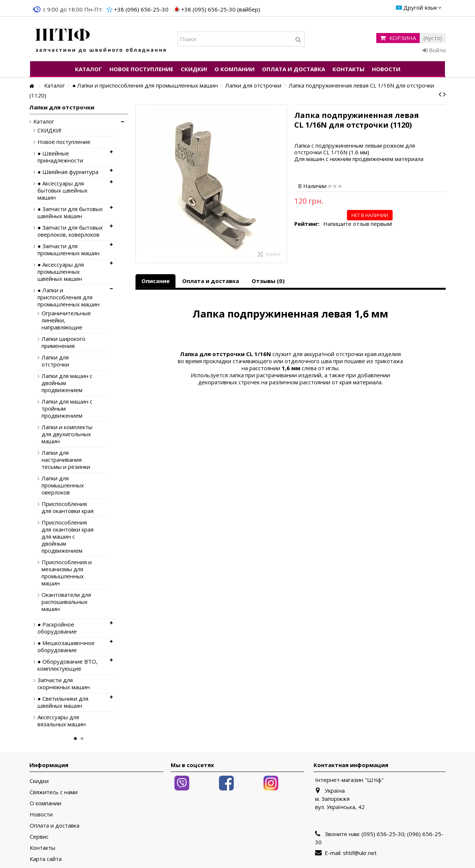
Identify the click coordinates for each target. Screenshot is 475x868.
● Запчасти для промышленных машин (68, 250)
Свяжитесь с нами (54, 792)
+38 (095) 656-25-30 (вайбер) (221, 9)
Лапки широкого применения (63, 342)
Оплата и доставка (211, 281)
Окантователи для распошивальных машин (66, 602)
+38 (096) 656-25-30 (141, 9)
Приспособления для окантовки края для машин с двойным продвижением (68, 537)
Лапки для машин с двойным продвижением (67, 383)
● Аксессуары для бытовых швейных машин (63, 190)
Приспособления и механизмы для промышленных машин (67, 573)
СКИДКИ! (49, 130)
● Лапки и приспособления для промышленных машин (68, 297)
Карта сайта (46, 859)
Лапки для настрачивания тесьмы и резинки (66, 460)
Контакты (42, 848)
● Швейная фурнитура (68, 172)
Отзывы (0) (268, 281)
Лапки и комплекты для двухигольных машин (67, 434)
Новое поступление (64, 142)
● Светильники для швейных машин (63, 702)
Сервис (39, 837)
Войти (434, 50)
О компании (45, 803)
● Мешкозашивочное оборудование (66, 647)
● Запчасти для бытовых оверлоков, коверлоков (70, 231)
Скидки (39, 781)
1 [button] (75, 739)
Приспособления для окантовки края (68, 507)
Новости (41, 814)
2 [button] (82, 739)
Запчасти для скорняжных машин (64, 684)
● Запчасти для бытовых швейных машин (70, 213)
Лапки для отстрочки (55, 361)
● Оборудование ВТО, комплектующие (68, 665)
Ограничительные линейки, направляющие (66, 320)
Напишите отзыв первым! (358, 224)
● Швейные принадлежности (60, 157)
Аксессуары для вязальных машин (62, 721)
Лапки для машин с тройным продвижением (67, 409)
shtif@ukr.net (360, 853)
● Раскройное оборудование (57, 628)
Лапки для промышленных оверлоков (63, 485)
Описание (155, 281)
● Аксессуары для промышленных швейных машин (61, 272)
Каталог (44, 121)
